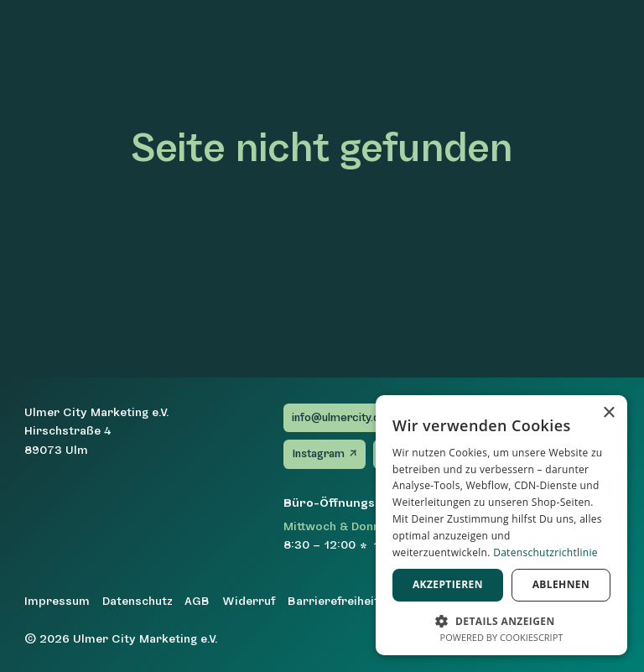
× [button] (608, 413)
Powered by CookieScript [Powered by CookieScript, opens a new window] (502, 637)
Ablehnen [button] (561, 584)
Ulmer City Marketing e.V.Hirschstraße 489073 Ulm (97, 431)
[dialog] (501, 525)
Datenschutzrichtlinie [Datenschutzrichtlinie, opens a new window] (545, 552)
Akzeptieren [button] (448, 584)
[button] (501, 620)
